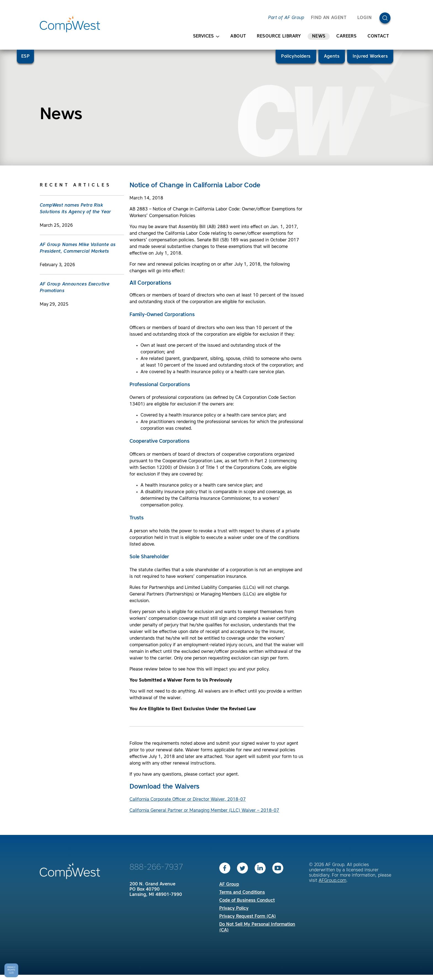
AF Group (229, 885)
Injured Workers (370, 57)
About (238, 36)
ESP (25, 57)
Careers (346, 36)
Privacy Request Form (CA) (248, 917)
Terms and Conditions (242, 893)
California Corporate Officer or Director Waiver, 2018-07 (188, 800)
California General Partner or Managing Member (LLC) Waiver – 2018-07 (204, 811)
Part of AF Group (286, 18)
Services (206, 37)
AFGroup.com (332, 881)
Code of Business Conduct (247, 901)
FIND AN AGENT (329, 18)
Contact (378, 36)
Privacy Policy (234, 909)
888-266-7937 (156, 867)
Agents (332, 57)
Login (365, 18)
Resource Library (279, 36)
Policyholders (296, 57)
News (319, 36)
